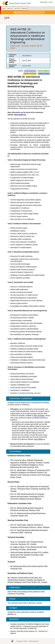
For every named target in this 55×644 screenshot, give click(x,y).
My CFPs (17, 8)
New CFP (10, 8)
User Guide (44, 2)
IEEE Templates (39, 416)
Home (4, 8)
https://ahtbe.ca (27, 55)
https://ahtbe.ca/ (20, 115)
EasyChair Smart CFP (20, 3)
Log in (51, 2)
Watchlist (24, 8)
